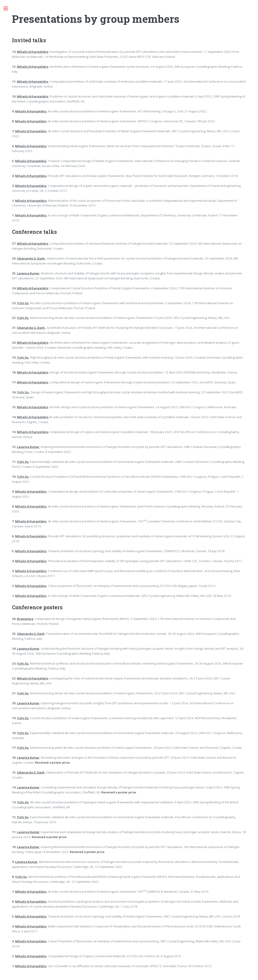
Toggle (8, 8)
